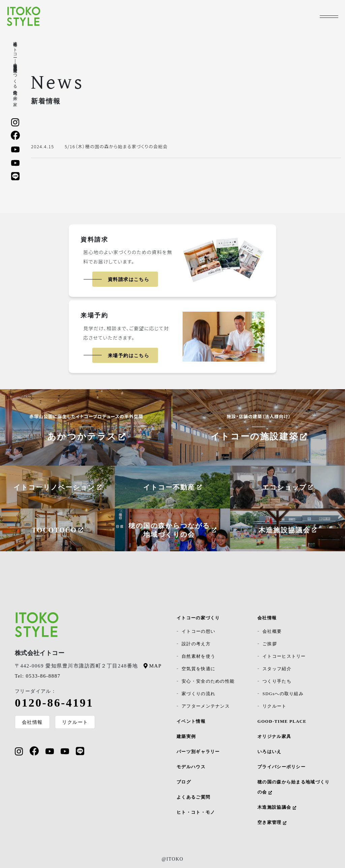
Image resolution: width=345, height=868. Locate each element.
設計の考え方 (196, 644)
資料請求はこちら (129, 280)
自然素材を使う (198, 656)
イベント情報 (191, 721)
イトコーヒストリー (284, 656)
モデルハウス (191, 767)
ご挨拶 (270, 644)
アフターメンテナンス (206, 706)
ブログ (184, 782)
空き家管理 (272, 822)
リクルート (75, 722)
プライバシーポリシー (281, 767)
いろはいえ (270, 752)
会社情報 (32, 722)
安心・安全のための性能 (208, 681)
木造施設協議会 (277, 807)
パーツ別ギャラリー (198, 752)
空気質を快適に (198, 669)
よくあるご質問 (193, 797)
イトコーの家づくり (198, 618)
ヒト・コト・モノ (196, 812)
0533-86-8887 (38, 676)
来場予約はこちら (129, 356)
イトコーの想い (198, 631)
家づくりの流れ (198, 694)
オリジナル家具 (274, 736)
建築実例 (186, 736)
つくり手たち (277, 681)
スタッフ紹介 (277, 669)
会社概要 (272, 631)
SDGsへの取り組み (283, 694)
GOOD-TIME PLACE (282, 721)
